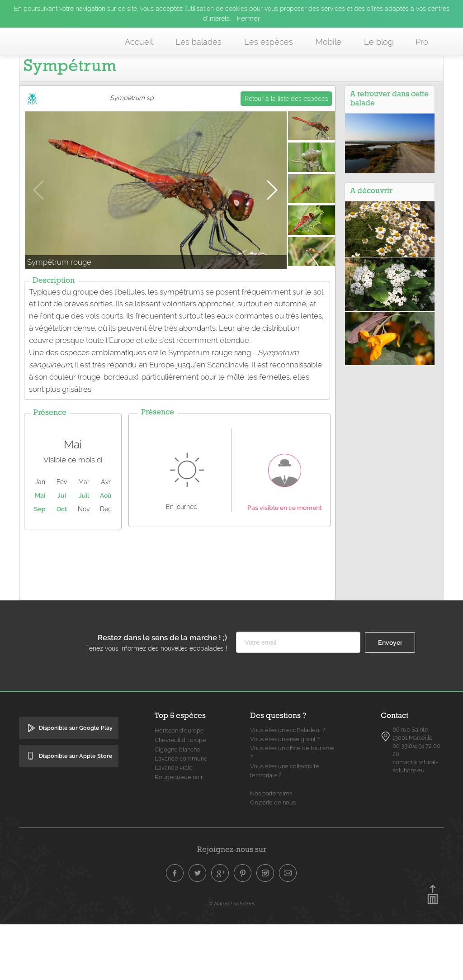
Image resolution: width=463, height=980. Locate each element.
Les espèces (269, 42)
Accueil (139, 42)
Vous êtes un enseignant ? (285, 795)
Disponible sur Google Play (76, 783)
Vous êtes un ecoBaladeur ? (288, 786)
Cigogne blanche (177, 805)
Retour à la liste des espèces (286, 154)
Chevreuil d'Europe (180, 796)
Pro (422, 42)
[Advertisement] (184, 618)
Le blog (378, 42)
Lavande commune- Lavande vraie (182, 819)
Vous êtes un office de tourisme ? (292, 808)
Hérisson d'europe (179, 786)
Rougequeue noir (179, 833)
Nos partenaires (271, 849)
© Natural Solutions (231, 959)
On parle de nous (273, 858)
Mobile (328, 42)
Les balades (198, 42)
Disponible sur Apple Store (76, 811)
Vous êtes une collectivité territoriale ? (285, 826)
